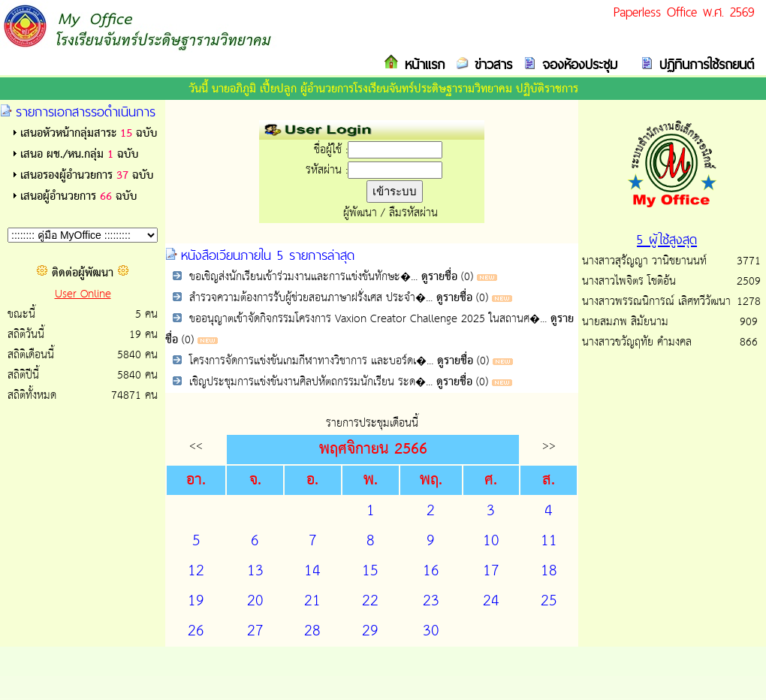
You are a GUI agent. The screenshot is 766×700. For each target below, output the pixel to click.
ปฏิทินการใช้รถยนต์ (704, 64)
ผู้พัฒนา (360, 213)
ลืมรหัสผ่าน (413, 213)
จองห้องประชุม (577, 64)
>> (549, 446)
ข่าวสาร (490, 64)
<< (196, 446)
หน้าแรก (422, 64)
